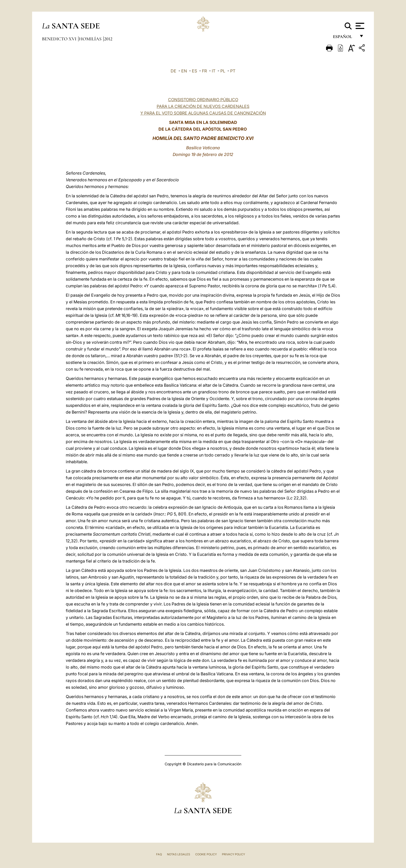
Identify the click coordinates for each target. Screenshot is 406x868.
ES (194, 71)
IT (214, 71)
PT (233, 71)
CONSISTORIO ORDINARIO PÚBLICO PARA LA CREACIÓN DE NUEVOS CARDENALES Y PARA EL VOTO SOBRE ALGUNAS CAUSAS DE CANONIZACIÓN (203, 106)
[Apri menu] (359, 26)
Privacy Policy (233, 854)
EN (184, 71)
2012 (108, 39)
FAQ (159, 854)
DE (173, 71)
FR (204, 71)
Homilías (91, 39)
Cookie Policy (206, 854)
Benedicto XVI (60, 39)
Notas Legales (179, 854)
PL (223, 71)
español (345, 38)
